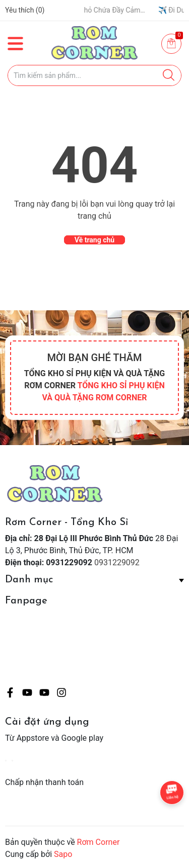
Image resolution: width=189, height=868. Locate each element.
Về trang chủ (94, 240)
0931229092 (117, 562)
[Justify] (169, 75)
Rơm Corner (99, 842)
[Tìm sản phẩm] (94, 75)
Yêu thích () (25, 10)
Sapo (63, 854)
